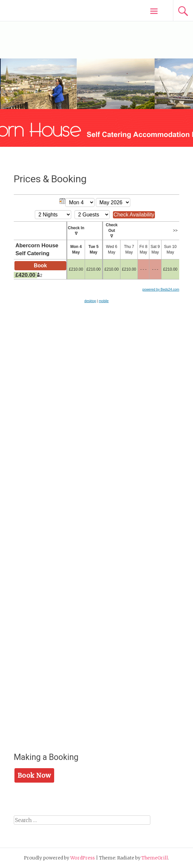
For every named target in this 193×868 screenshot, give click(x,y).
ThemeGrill (155, 858)
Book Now (34, 775)
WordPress (83, 858)
